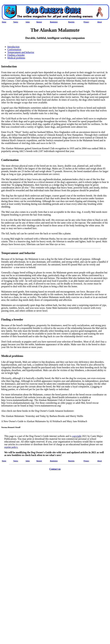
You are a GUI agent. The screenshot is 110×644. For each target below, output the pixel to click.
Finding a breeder (16, 55)
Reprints (71, 22)
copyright (77, 436)
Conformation (14, 49)
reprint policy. (11, 447)
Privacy (86, 22)
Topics (16, 22)
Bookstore (54, 22)
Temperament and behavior (21, 52)
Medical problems (16, 58)
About (100, 22)
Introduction (13, 47)
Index (28, 22)
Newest (39, 22)
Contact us (55, 469)
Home (4, 22)
